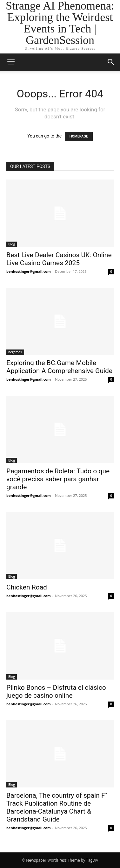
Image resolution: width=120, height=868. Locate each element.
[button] (11, 62)
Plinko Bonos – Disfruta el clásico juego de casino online (56, 692)
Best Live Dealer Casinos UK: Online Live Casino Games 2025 (59, 259)
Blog (12, 244)
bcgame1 (15, 352)
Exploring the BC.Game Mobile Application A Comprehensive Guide (59, 367)
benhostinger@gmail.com (29, 271)
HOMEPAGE (79, 136)
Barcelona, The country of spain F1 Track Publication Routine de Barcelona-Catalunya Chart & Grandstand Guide (57, 807)
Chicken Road (27, 587)
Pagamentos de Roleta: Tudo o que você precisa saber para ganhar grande (58, 479)
